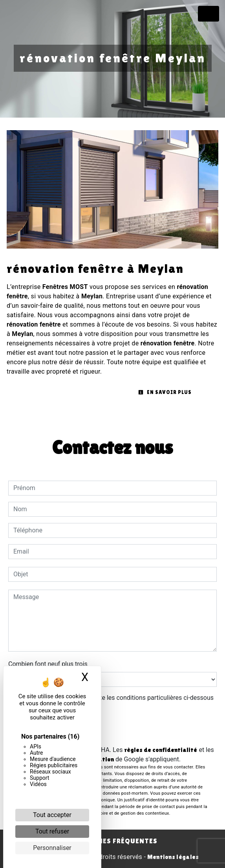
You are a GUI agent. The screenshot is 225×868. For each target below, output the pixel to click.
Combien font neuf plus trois (48, 664)
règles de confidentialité (161, 750)
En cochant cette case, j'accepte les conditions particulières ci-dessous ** (115, 702)
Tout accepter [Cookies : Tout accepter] (52, 815)
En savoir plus (165, 392)
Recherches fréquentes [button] (113, 841)
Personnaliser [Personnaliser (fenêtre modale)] (52, 848)
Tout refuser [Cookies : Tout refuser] (52, 831)
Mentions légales (172, 857)
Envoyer (113, 729)
